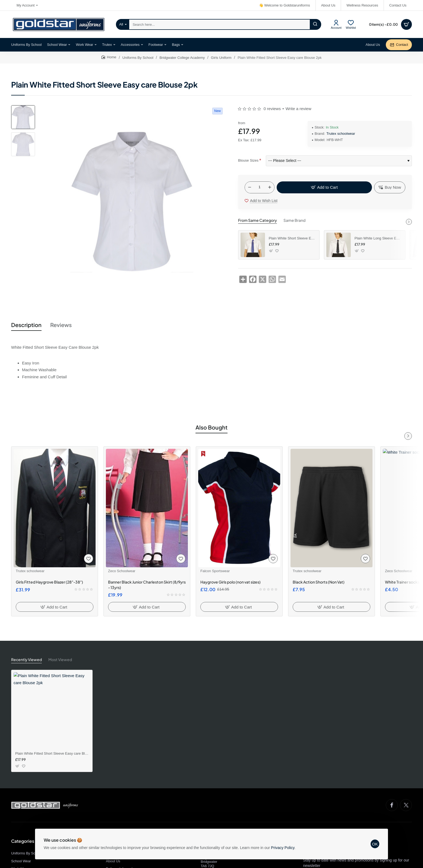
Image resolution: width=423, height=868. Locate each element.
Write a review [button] (299, 109)
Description (26, 325)
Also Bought (211, 427)
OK (375, 844)
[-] (250, 187)
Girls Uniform (221, 58)
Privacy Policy (283, 848)
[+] (270, 187)
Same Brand (294, 220)
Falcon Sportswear (215, 571)
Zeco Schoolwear (122, 571)
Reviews (61, 325)
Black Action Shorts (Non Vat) (319, 582)
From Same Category (258, 220)
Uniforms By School (138, 58)
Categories (23, 841)
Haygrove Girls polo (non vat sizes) (231, 582)
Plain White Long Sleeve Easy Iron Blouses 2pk (378, 238)
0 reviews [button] (272, 109)
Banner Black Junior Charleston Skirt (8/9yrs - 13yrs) (147, 585)
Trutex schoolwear (341, 134)
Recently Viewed (26, 659)
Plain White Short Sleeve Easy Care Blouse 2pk (292, 238)
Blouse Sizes (248, 160)
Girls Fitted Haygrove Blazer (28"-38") (49, 582)
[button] (324, 187)
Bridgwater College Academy (182, 58)
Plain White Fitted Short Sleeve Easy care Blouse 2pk (52, 753)
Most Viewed (60, 659)
